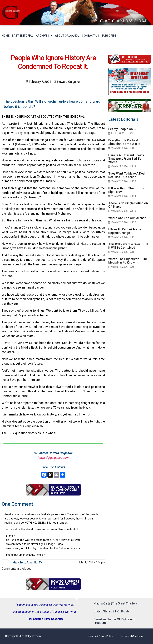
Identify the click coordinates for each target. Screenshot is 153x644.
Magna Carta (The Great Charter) (115, 603)
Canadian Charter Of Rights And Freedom (114, 621)
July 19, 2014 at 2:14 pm (92, 562)
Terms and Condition (131, 636)
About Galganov (67, 36)
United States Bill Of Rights (112, 611)
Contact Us (90, 36)
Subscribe (109, 36)
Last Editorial (23, 36)
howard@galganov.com (53, 458)
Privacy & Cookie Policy (100, 636)
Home (6, 36)
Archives (44, 36)
